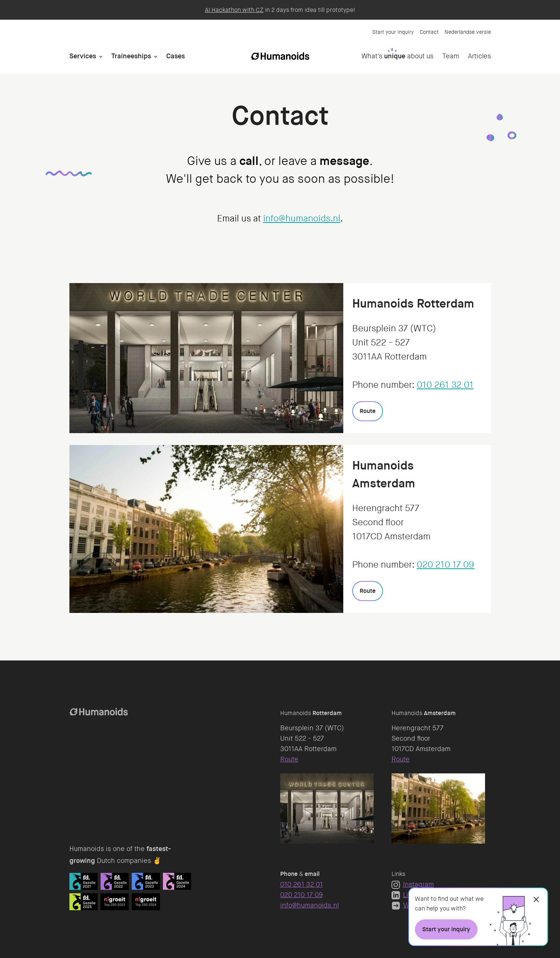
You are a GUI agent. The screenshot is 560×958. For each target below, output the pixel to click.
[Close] (536, 899)
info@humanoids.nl (302, 219)
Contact (429, 32)
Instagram (413, 884)
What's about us (397, 56)
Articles (479, 56)
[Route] (368, 411)
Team (451, 56)
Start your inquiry (393, 32)
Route (289, 759)
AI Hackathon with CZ (234, 10)
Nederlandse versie (468, 32)
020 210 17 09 (446, 565)
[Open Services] (101, 56)
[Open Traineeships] (156, 56)
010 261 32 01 (445, 385)
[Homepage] (280, 56)
